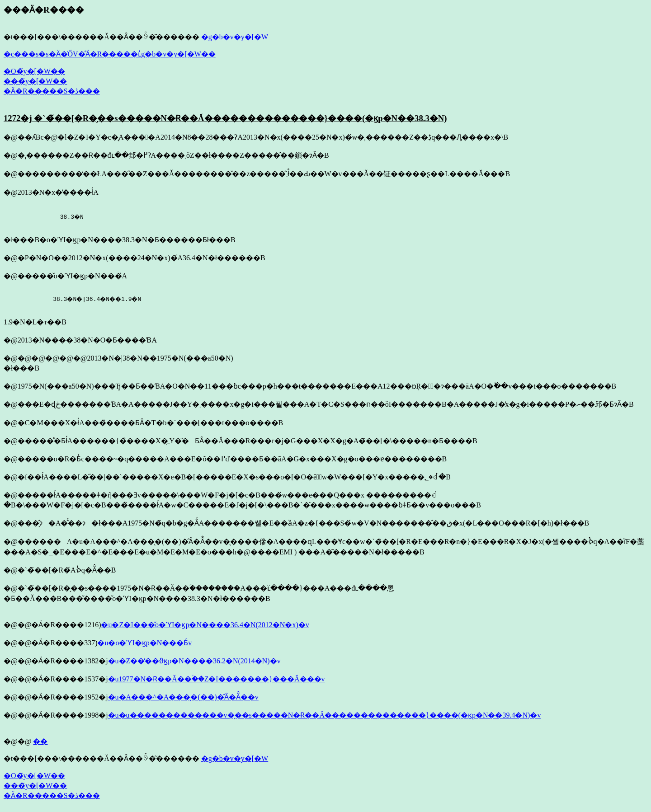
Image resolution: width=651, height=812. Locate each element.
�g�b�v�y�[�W (235, 37)
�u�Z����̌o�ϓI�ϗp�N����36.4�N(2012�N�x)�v (205, 625)
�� (40, 741)
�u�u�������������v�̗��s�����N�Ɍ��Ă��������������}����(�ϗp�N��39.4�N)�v (325, 715)
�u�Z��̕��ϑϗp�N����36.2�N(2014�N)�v (194, 661)
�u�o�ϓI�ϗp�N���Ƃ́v (144, 643)
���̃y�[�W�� (35, 81)
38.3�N (44, 216)
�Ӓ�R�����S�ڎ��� (52, 91)
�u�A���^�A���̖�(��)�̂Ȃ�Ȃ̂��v (183, 697)
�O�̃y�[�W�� (34, 71)
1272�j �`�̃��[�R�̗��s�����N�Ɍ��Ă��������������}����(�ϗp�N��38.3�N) (225, 118)
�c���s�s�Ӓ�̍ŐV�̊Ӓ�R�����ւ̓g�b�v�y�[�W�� (110, 54)
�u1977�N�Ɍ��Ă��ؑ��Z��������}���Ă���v (217, 679)
